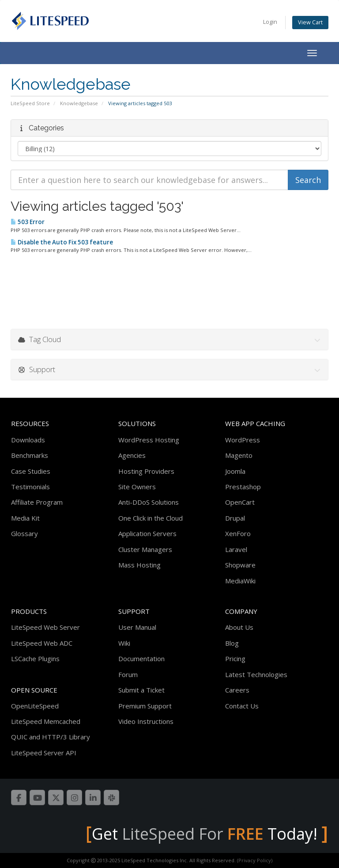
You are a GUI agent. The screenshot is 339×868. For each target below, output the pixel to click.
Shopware (240, 565)
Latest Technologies (256, 674)
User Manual (137, 627)
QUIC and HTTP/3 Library (51, 737)
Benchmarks (30, 455)
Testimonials (30, 487)
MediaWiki (240, 581)
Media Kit (25, 518)
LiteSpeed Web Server (45, 627)
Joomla (235, 471)
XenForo (238, 533)
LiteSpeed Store (30, 103)
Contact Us (242, 706)
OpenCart (240, 502)
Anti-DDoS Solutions (149, 502)
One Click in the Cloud (151, 518)
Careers (237, 690)
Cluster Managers (145, 549)
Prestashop (243, 487)
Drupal (235, 518)
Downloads (28, 440)
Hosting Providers (146, 471)
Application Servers (147, 533)
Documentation (141, 659)
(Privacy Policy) (255, 860)
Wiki (124, 643)
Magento (239, 455)
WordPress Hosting (149, 440)
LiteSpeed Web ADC (42, 643)
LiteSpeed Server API (44, 753)
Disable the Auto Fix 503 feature (62, 242)
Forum (128, 674)
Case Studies (31, 471)
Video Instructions (146, 721)
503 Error (28, 222)
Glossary (24, 533)
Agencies (132, 455)
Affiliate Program (37, 502)
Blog (232, 643)
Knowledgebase (79, 103)
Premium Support (145, 706)
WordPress (243, 440)
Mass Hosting (139, 565)
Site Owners (137, 487)
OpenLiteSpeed (35, 706)
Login (270, 22)
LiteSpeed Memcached (46, 721)
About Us (239, 627)
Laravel (236, 549)
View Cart (310, 22)
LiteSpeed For (193, 834)
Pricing (235, 659)
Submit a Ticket (141, 690)
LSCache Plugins (35, 659)
